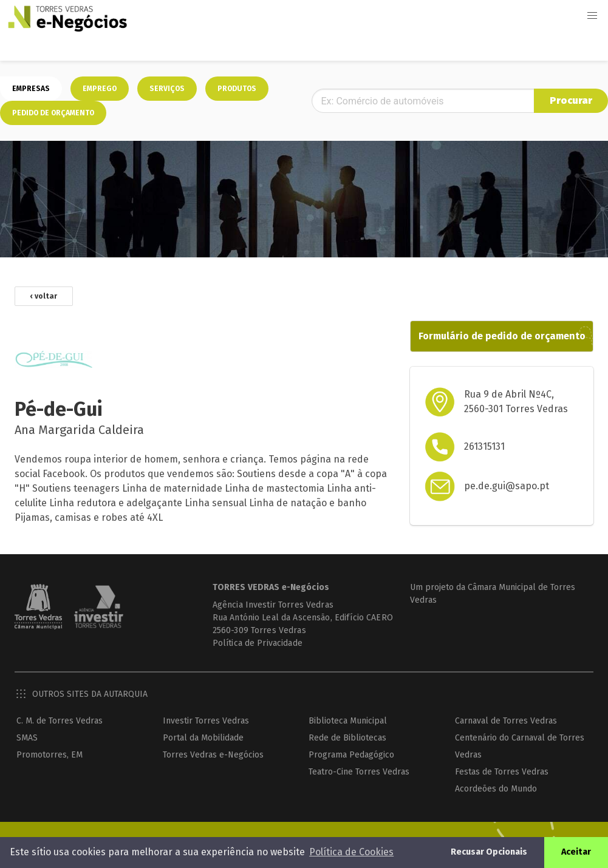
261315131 (484, 446)
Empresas (31, 89)
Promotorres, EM (50, 755)
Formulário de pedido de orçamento (502, 336)
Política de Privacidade (258, 643)
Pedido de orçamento (53, 113)
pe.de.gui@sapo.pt (507, 486)
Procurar (571, 100)
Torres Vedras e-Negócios (213, 755)
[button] (592, 16)
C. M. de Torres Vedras (60, 721)
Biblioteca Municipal (348, 721)
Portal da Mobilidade (203, 738)
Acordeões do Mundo (496, 789)
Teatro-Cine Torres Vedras (359, 772)
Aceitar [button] (576, 852)
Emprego (100, 89)
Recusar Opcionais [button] (489, 852)
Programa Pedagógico (351, 755)
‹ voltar (44, 296)
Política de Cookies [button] (351, 852)
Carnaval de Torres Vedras (506, 721)
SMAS (27, 738)
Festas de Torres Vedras (502, 772)
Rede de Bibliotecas (347, 738)
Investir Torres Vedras (206, 721)
